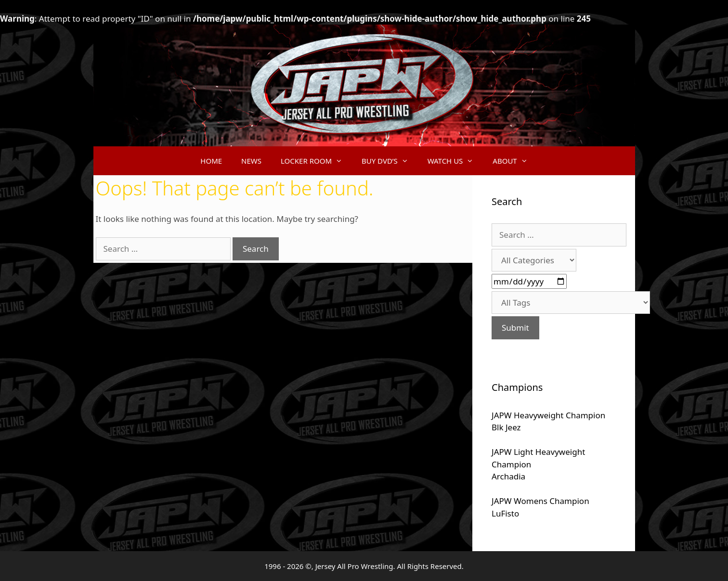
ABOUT (515, 161)
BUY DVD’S (390, 161)
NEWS (251, 161)
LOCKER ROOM (316, 161)
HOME (211, 161)
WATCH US (455, 161)
